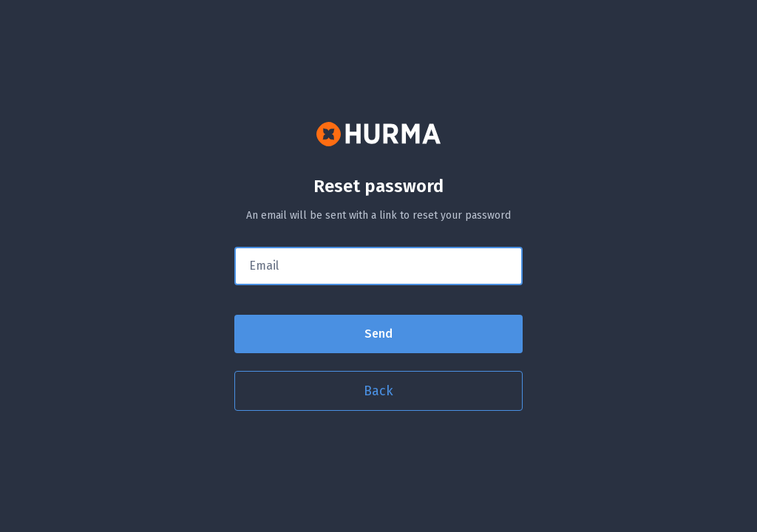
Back (378, 391)
